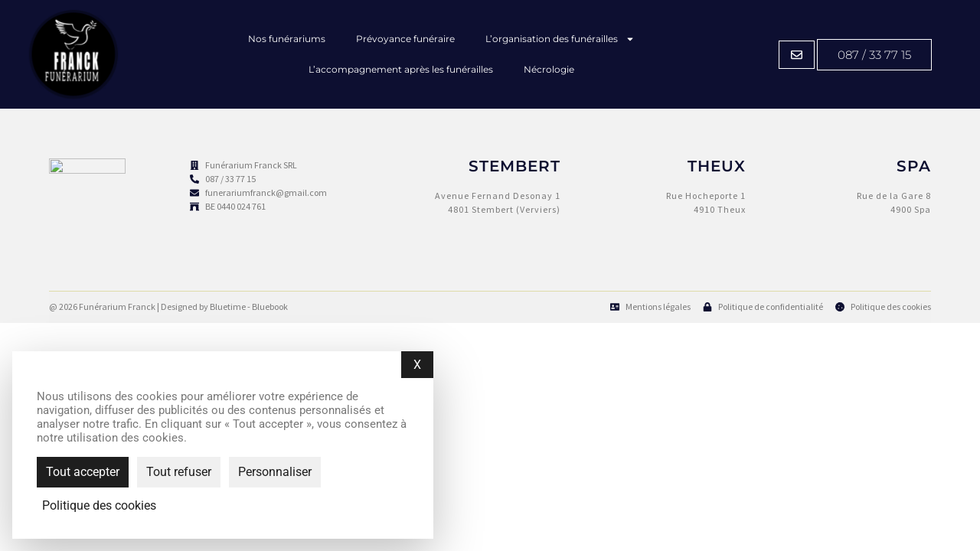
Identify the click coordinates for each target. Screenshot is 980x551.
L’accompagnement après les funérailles (401, 69)
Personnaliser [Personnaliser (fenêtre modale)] (275, 472)
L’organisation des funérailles (560, 39)
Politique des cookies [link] (99, 506)
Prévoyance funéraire (405, 39)
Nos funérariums (287, 39)
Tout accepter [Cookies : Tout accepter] (83, 472)
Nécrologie (549, 69)
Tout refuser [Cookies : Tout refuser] (179, 472)
